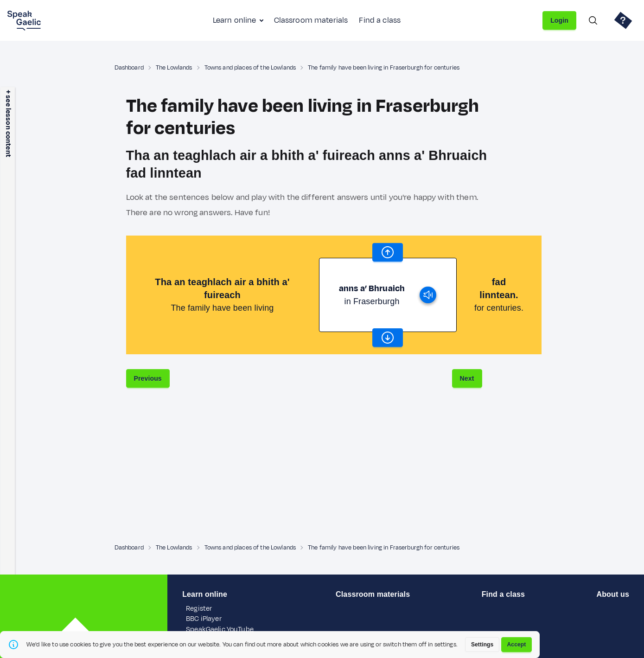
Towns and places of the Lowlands (250, 68)
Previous (148, 378)
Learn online (235, 20)
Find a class (380, 20)
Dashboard (129, 68)
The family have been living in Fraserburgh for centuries (384, 68)
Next (467, 378)
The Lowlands (174, 68)
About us (612, 594)
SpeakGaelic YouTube (220, 629)
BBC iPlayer (204, 619)
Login (559, 20)
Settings (482, 645)
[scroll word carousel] (388, 252)
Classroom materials (311, 20)
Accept (517, 645)
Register (199, 609)
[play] (428, 295)
